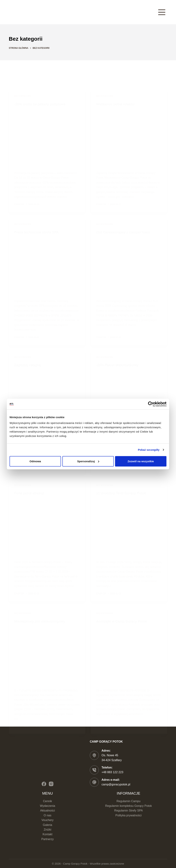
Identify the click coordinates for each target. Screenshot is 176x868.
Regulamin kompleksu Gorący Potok (128, 806)
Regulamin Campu (128, 801)
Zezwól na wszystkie (141, 461)
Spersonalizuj (88, 461)
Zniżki (48, 830)
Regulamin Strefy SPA (129, 811)
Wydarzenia (47, 806)
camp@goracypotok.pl (116, 784)
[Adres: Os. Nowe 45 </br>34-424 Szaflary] (94, 755)
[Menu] (162, 12)
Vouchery (48, 820)
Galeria (48, 825)
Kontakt (47, 834)
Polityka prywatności (128, 815)
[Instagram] (51, 784)
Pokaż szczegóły (149, 450)
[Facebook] (44, 784)
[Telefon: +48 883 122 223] (94, 770)
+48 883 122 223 (112, 772)
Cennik (47, 801)
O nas (48, 815)
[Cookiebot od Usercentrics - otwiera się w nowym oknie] (151, 404)
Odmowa (35, 461)
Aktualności (47, 811)
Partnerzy (47, 839)
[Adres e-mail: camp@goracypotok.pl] (94, 782)
